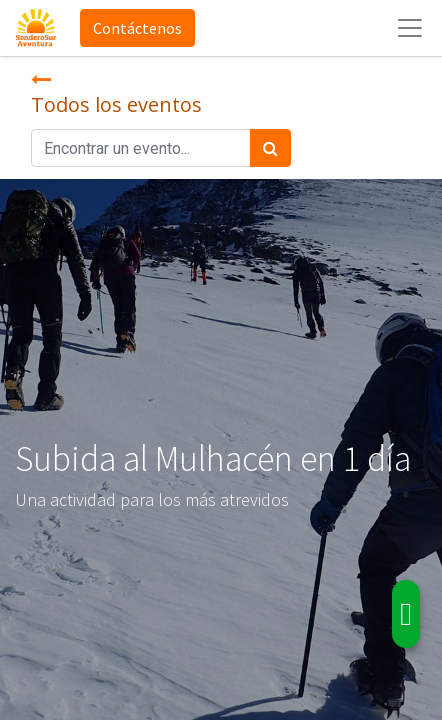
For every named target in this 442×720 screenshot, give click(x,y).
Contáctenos (137, 28)
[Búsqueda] (270, 148)
